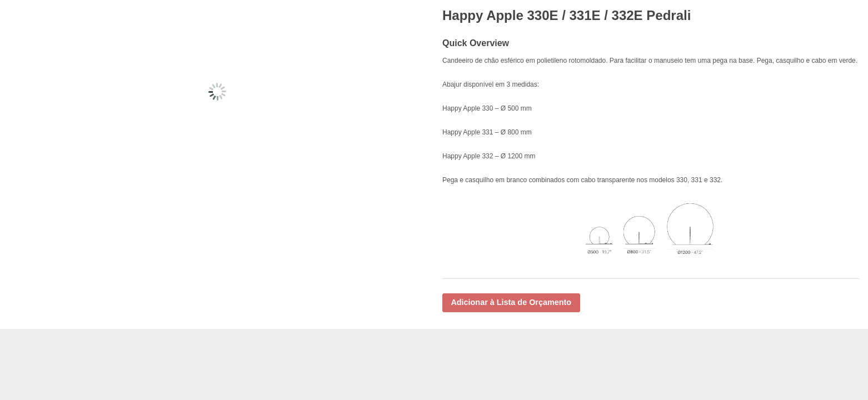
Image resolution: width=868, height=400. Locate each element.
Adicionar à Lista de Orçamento (511, 302)
